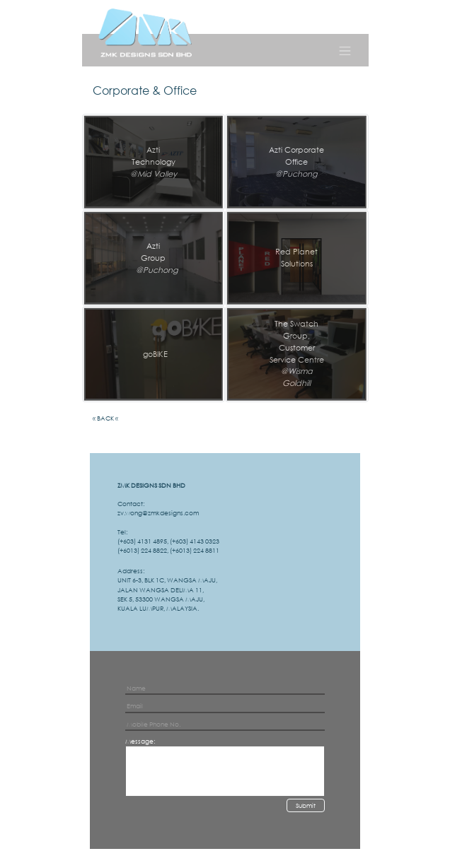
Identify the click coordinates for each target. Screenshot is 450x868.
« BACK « (105, 418)
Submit (306, 805)
